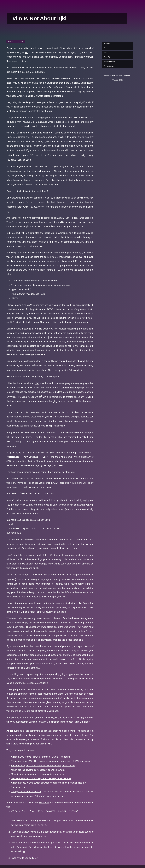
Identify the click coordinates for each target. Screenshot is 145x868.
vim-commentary (69, 384)
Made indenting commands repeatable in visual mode (38, 768)
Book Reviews (109, 62)
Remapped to (22, 755)
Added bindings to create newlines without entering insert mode (43, 759)
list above (44, 796)
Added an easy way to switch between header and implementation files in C (49, 776)
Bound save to (20, 780)
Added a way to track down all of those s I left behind (41, 750)
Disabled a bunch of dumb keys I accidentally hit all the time (41, 772)
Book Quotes (109, 66)
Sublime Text (65, 57)
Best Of (107, 57)
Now (106, 53)
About (106, 48)
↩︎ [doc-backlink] (48, 818)
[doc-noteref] (33, 155)
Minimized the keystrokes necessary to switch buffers (38, 763)
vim (26, 53)
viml (37, 380)
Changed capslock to (26, 785)
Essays (107, 44)
